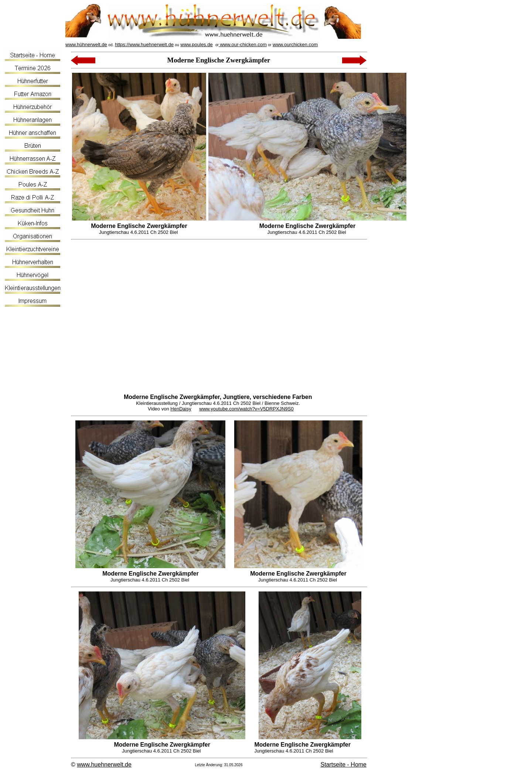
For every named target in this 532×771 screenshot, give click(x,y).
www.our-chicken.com (243, 45)
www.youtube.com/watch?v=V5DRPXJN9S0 (246, 409)
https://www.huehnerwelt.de (144, 45)
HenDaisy (181, 409)
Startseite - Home (344, 765)
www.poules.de (196, 45)
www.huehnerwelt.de (104, 765)
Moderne (136, 397)
